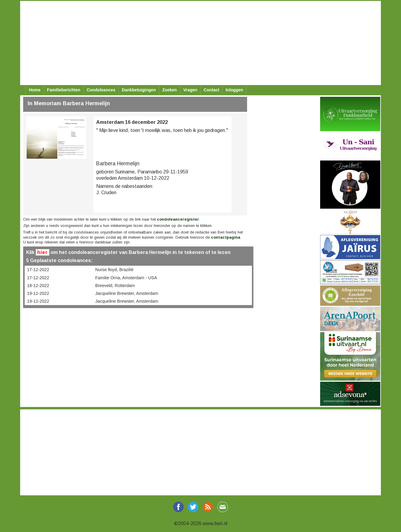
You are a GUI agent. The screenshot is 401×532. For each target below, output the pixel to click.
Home (35, 90)
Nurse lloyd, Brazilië (114, 270)
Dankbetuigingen (139, 90)
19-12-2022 (38, 293)
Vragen (190, 90)
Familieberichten (64, 90)
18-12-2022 (38, 286)
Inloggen (234, 90)
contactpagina (226, 237)
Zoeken (170, 90)
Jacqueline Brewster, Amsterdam (127, 293)
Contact (211, 90)
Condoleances (101, 90)
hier (43, 252)
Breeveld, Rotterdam (115, 286)
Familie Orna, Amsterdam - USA (126, 278)
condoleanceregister (178, 219)
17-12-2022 (38, 270)
